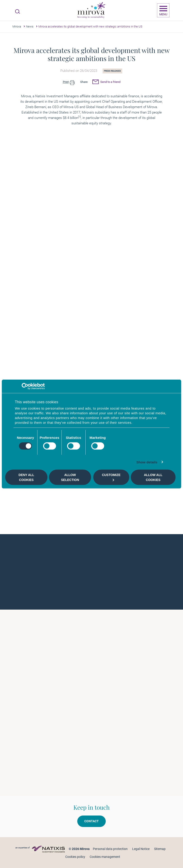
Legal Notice (141, 849)
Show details (147, 462)
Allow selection (70, 477)
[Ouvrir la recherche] (18, 11)
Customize (111, 477)
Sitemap (160, 849)
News (30, 26)
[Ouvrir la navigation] (163, 10)
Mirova (17, 26)
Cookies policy (75, 857)
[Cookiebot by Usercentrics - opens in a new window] (25, 386)
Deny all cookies (26, 477)
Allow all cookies (153, 477)
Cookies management (105, 857)
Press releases (112, 71)
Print (69, 82)
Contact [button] (91, 821)
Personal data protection (110, 849)
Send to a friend (106, 82)
